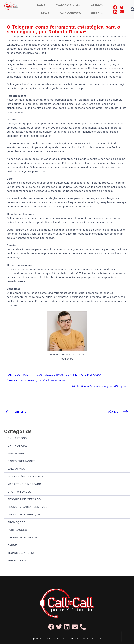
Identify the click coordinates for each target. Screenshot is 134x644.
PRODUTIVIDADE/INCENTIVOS (27, 507)
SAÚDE (12, 545)
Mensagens (105, 386)
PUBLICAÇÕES (17, 530)
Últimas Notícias (55, 380)
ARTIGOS (97, 6)
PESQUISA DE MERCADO (24, 499)
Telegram (122, 386)
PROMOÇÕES (16, 522)
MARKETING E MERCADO (24, 484)
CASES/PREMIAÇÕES (22, 461)
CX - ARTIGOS (33, 375)
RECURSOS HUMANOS (23, 537)
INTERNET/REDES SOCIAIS (25, 476)
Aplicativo (80, 386)
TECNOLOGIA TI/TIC (21, 553)
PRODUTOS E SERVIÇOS (24, 515)
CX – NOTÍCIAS (18, 446)
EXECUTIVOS (16, 469)
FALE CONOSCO (70, 13)
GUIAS (97, 13)
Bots (92, 386)
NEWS (45, 13)
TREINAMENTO (17, 560)
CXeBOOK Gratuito (68, 6)
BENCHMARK (16, 453)
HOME (41, 6)
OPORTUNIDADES (19, 492)
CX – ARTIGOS (17, 438)
